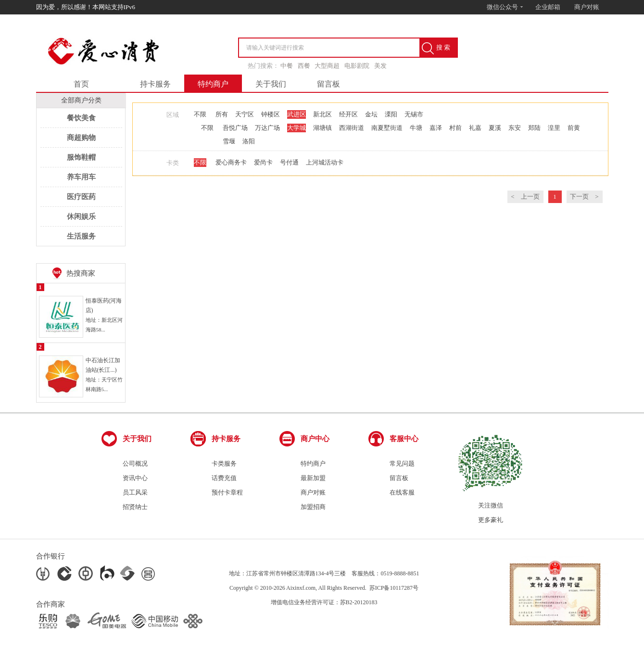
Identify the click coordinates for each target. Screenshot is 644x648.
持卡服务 (155, 84)
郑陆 (534, 128)
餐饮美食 (81, 118)
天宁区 (245, 114)
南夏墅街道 (387, 128)
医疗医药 (81, 197)
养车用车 (81, 177)
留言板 (328, 84)
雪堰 (229, 141)
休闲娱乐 (81, 216)
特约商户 (213, 84)
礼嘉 (475, 128)
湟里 (554, 128)
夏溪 (495, 128)
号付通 (289, 162)
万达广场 (267, 128)
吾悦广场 (235, 128)
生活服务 (81, 236)
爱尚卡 (263, 162)
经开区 (348, 114)
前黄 (574, 128)
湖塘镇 (322, 128)
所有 (222, 114)
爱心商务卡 (231, 162)
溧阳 (391, 114)
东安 (515, 128)
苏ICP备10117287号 (394, 588)
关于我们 (271, 84)
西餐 (304, 66)
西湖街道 (352, 128)
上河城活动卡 (325, 162)
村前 (455, 128)
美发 (380, 66)
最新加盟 (313, 478)
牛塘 (416, 128)
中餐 (287, 66)
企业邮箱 (548, 7)
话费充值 (224, 478)
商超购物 (81, 138)
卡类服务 (224, 464)
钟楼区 (271, 114)
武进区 (297, 114)
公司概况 (135, 464)
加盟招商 (313, 507)
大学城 (297, 128)
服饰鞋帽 (81, 157)
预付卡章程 (227, 492)
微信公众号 (505, 7)
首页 (81, 84)
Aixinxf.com (301, 588)
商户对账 (587, 7)
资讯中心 (135, 478)
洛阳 (249, 141)
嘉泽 (436, 128)
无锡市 (414, 114)
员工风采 (135, 492)
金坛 (371, 114)
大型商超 (327, 66)
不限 (200, 114)
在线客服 (402, 492)
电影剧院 (357, 66)
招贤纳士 (135, 507)
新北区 (322, 114)
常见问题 (402, 464)
